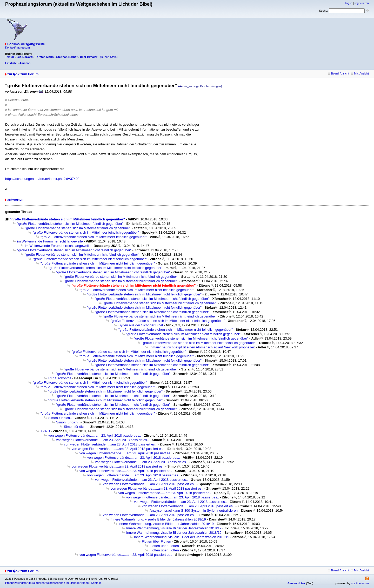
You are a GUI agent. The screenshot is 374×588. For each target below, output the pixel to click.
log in (349, 3)
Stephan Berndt (67, 57)
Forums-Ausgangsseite (26, 44)
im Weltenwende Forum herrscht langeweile (50, 241)
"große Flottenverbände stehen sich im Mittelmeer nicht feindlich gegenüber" (74, 250)
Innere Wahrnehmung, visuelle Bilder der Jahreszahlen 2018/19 (158, 519)
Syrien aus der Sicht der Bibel (141, 325)
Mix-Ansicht (360, 73)
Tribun (10, 57)
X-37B (45, 431)
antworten (15, 200)
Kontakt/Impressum (18, 48)
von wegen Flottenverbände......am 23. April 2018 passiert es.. (95, 435)
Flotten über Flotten (156, 541)
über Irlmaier (89, 57)
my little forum (360, 583)
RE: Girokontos (60, 378)
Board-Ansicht (339, 73)
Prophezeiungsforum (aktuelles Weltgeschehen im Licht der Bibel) (47, 583)
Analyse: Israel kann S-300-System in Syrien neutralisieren (194, 511)
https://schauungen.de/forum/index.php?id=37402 (42, 179)
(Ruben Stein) (109, 57)
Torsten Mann (45, 57)
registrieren (362, 3)
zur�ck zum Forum (23, 74)
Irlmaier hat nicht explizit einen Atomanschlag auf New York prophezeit (202, 347)
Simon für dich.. (60, 418)
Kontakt (96, 583)
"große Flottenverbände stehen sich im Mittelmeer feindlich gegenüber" (67, 219)
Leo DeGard (24, 57)
